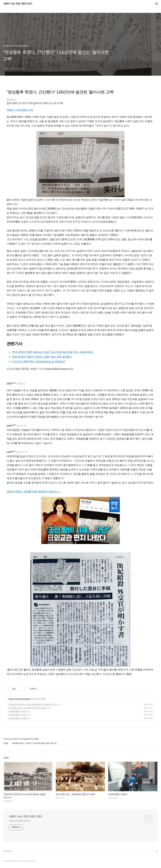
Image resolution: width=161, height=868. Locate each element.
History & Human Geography (19, 699)
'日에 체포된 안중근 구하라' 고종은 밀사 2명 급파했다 (42, 357)
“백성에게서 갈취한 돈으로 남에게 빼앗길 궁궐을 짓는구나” (33, 704)
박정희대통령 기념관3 (18, 718)
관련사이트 (7, 851)
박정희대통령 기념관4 (18, 715)
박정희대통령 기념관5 (18, 711)
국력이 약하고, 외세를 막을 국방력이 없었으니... (34, 491)
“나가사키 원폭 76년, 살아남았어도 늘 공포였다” (39, 361)
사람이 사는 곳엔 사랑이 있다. (18, 4)
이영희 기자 (26, 110)
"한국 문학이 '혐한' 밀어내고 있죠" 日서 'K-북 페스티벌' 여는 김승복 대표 (52, 352)
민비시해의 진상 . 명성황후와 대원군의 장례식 (28, 708)
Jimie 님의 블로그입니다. (20, 821)
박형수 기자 (13, 110)
